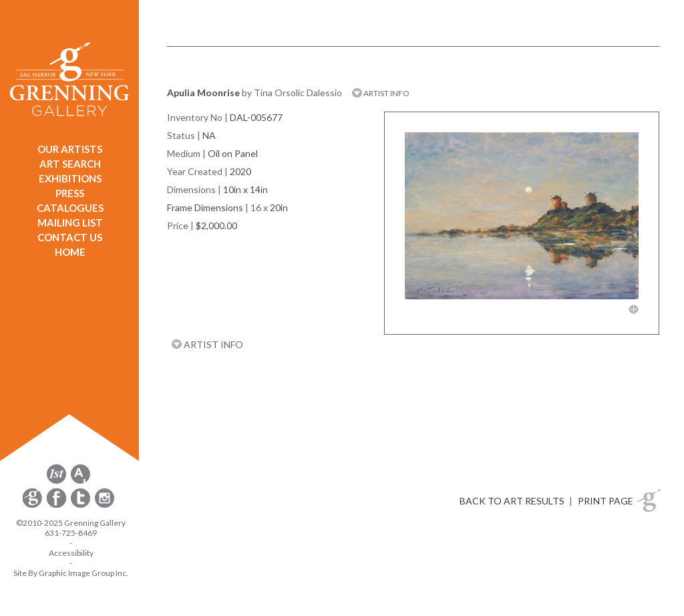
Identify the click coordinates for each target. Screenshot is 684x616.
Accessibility (71, 553)
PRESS (70, 193)
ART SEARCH (70, 164)
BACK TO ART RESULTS (512, 501)
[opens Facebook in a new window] (57, 505)
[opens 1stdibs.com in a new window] (56, 481)
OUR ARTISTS (70, 149)
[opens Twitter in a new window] (81, 505)
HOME (70, 252)
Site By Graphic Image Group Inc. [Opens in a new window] (71, 573)
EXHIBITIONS (70, 178)
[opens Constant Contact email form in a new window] (33, 505)
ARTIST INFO (381, 93)
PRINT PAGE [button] (606, 501)
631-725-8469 (71, 533)
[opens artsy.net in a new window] (80, 481)
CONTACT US (70, 237)
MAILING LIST (70, 222)
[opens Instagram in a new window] (105, 505)
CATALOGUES (70, 208)
